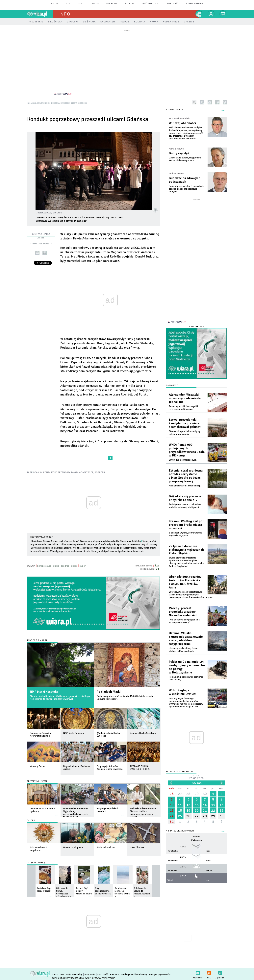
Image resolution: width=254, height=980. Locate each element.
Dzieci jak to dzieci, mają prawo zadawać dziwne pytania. (185, 159)
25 (180, 816)
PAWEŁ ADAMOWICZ (82, 472)
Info (64, 14)
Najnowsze (172, 385)
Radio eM (130, 4)
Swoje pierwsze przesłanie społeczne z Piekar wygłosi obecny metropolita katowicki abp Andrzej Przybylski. (186, 562)
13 (197, 805)
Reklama (114, 975)
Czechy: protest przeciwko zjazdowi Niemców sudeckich (183, 612)
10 (172, 805)
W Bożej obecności (182, 123)
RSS (209, 972)
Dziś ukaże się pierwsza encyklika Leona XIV (185, 498)
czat (81, 4)
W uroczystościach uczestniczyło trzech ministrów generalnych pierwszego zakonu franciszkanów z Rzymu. (191, 595)
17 (172, 810)
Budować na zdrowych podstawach (185, 180)
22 (213, 810)
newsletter (210, 102)
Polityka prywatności (160, 975)
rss (202, 102)
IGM (62, 975)
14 (205, 805)
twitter (225, 102)
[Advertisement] (127, 62)
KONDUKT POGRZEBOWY (57, 472)
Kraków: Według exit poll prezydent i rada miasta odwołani (187, 525)
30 (205, 794)
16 (221, 805)
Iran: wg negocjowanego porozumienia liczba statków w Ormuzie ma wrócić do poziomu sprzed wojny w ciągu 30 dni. (186, 703)
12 (188, 805)
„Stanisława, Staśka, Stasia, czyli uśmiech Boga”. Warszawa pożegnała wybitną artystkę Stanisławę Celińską (85, 541)
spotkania (112, 4)
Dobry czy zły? (179, 153)
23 (221, 810)
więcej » (56, 738)
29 (197, 794)
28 (188, 794)
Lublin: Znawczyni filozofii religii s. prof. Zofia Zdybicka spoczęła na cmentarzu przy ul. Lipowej (108, 544)
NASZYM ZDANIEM (175, 110)
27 (180, 794)
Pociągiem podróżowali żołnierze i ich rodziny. (186, 678)
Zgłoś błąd (220, 972)
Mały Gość (173, 4)
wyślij (37, 253)
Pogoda (197, 837)
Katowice (197, 840)
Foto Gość (103, 975)
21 (205, 810)
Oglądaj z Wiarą (36, 863)
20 (197, 810)
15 (213, 805)
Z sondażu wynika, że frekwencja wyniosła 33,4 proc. (186, 534)
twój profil (211, 14)
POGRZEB (100, 472)
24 (172, 816)
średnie (65, 566)
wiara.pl (40, 14)
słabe (56, 566)
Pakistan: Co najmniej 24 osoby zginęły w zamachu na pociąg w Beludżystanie (187, 667)
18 (180, 810)
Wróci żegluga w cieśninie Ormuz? (183, 692)
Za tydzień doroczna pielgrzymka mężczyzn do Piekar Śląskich (187, 550)
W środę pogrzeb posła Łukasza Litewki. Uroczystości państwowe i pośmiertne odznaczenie (97, 551)
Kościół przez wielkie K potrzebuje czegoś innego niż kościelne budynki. (186, 189)
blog (68, 4)
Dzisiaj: (196, 777)
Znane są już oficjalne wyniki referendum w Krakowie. (183, 408)
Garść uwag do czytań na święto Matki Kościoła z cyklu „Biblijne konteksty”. (125, 698)
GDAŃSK (38, 472)
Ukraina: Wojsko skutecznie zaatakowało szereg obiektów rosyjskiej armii (186, 639)
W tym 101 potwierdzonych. (183, 460)
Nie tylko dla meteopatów (180, 831)
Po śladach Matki (109, 692)
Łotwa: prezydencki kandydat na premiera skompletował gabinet (185, 423)
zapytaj (95, 4)
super (82, 566)
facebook (217, 102)
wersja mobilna (194, 4)
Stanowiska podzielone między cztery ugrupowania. (185, 433)
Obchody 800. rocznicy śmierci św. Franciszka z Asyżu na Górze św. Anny (185, 582)
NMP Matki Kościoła (44, 692)
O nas (55, 975)
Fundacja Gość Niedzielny (134, 975)
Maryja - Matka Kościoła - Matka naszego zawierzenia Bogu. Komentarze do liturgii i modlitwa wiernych (60, 698)
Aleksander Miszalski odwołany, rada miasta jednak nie (185, 398)
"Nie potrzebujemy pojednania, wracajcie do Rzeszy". (185, 621)
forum (54, 4)
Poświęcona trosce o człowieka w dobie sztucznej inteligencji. (185, 506)
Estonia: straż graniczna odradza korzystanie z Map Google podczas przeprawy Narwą (186, 476)
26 (172, 794)
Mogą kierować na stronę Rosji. (185, 486)
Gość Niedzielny (151, 4)
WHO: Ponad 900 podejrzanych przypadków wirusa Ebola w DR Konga (187, 450)
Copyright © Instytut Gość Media (68, 978)
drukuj (45, 253)
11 (180, 805)
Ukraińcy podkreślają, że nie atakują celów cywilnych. (183, 650)
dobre (74, 566)
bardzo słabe (44, 566)
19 (188, 810)
